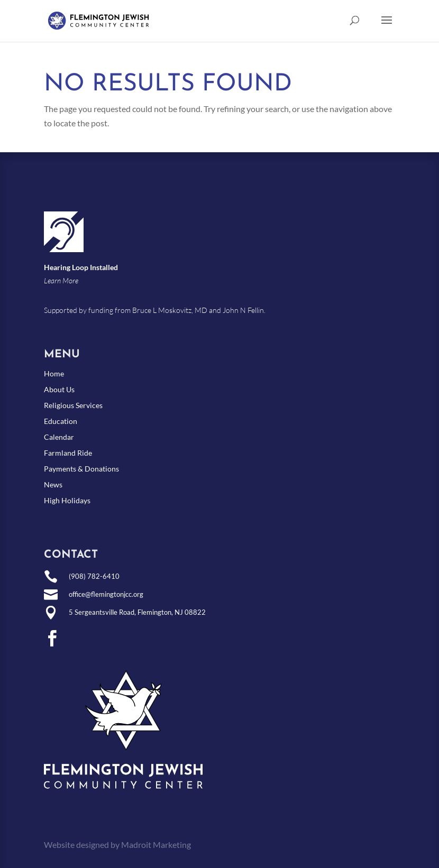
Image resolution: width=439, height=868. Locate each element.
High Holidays (67, 501)
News (53, 485)
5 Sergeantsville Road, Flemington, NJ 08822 (137, 612)
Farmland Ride (68, 453)
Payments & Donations (81, 469)
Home (54, 374)
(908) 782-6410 (94, 576)
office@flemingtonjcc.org (106, 594)
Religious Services (73, 406)
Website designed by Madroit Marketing (117, 844)
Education (61, 422)
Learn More (61, 280)
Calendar (59, 437)
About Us (59, 390)
